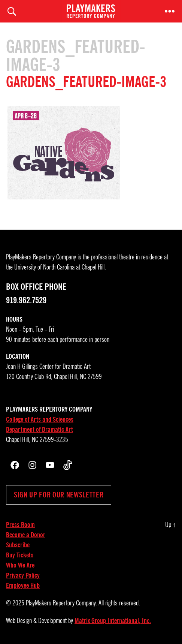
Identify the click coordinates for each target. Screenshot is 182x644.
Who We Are (20, 565)
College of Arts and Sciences (40, 419)
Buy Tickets (20, 555)
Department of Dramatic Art (40, 430)
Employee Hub (23, 586)
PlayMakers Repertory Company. (61, 603)
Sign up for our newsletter (59, 495)
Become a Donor (26, 535)
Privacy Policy (23, 575)
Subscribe (18, 545)
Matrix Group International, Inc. (113, 621)
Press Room (20, 525)
